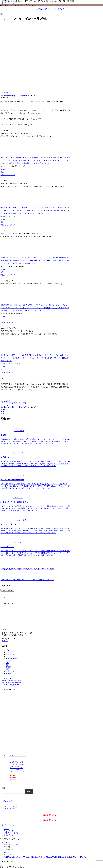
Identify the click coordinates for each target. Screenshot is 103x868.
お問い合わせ (9, 835)
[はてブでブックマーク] (15, 96)
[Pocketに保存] (22, 96)
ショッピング (5, 401)
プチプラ (12, 403)
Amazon (3, 169)
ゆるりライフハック (11, 845)
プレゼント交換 (21, 403)
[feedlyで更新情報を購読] (3, 411)
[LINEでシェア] (28, 96)
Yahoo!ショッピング (8, 175)
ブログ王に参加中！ (9, 809)
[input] (13, 849)
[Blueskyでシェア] (19, 857)
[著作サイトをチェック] (1, 411)
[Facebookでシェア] (8, 96)
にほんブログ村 (8, 801)
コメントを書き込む (7, 590)
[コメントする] (84, 857)
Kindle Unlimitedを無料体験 (12, 680)
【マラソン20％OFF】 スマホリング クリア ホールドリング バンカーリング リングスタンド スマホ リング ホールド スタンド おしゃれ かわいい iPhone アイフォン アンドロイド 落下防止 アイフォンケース (35, 358)
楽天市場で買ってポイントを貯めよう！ (51, 9)
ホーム (6, 829)
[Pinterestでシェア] (61, 857)
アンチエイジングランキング (11, 807)
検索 (4, 788)
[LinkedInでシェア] (69, 857)
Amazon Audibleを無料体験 (12, 683)
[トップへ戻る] (1, 865)
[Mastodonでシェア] (11, 857)
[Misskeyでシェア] (27, 857)
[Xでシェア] (2, 96)
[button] (34, 96)
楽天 (2, 172)
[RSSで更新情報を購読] (5, 411)
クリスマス (5, 403)
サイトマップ (9, 831)
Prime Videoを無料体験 (12, 685)
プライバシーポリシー (12, 833)
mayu (4, 629)
